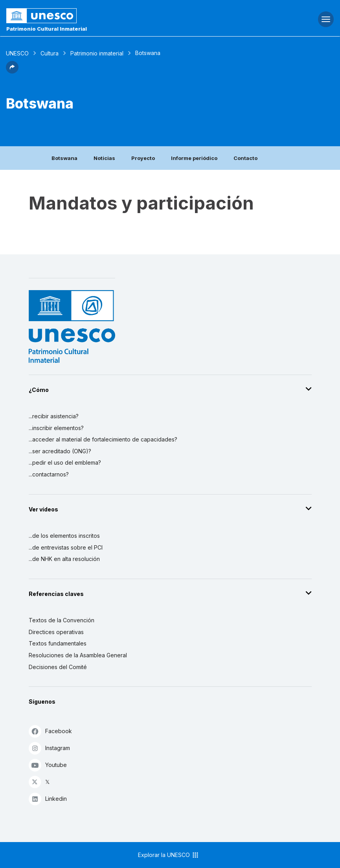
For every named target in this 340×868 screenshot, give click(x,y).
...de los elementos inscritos (64, 536)
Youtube (48, 765)
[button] (12, 71)
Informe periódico (194, 158)
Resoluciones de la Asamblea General (78, 655)
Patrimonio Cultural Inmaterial (47, 29)
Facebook (50, 731)
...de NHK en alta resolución (64, 559)
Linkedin (48, 799)
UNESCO (17, 53)
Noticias (104, 158)
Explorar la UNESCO (169, 855)
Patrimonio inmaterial (97, 53)
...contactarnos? (49, 474)
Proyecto (143, 158)
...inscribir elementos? (56, 428)
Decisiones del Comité (58, 667)
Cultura (50, 53)
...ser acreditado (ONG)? (60, 451)
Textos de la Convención (62, 620)
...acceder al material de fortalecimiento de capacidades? (103, 439)
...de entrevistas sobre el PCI (66, 547)
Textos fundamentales (58, 643)
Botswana (64, 158)
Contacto (245, 158)
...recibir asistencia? (54, 416)
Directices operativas (56, 632)
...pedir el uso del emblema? (65, 463)
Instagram (49, 748)
